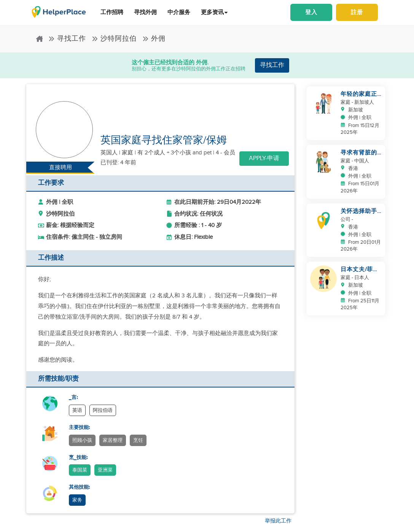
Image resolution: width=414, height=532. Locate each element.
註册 (357, 12)
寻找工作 (67, 39)
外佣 (154, 39)
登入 (311, 12)
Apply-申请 (264, 158)
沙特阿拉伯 (114, 39)
